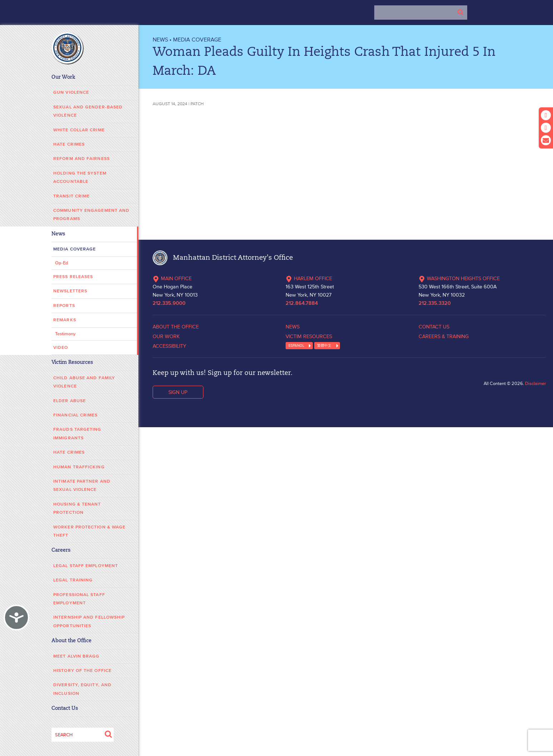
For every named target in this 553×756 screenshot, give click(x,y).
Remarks (65, 320)
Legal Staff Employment (86, 566)
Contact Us (65, 709)
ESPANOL (296, 345)
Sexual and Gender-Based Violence (88, 111)
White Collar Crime (79, 130)
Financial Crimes (76, 415)
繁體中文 (324, 345)
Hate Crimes (69, 144)
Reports (64, 306)
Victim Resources (72, 363)
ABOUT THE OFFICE (176, 327)
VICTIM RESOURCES (309, 336)
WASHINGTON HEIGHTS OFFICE (459, 278)
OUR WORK (166, 336)
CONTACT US (434, 327)
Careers (61, 550)
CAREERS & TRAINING (444, 336)
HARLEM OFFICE (309, 278)
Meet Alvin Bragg (76, 656)
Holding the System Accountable (80, 177)
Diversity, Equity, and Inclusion (82, 689)
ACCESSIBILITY (169, 346)
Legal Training (73, 580)
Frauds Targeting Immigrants (77, 434)
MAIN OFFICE (172, 278)
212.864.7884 (302, 303)
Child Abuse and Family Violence (84, 382)
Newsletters (70, 291)
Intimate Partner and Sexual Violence (82, 486)
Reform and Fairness (82, 159)
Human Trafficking (79, 467)
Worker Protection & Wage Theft (89, 531)
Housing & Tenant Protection (77, 508)
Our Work (63, 77)
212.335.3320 (435, 303)
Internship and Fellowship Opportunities (89, 621)
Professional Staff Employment (79, 599)
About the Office (71, 641)
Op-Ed (62, 263)
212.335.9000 (169, 303)
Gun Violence (71, 92)
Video (61, 348)
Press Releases (73, 277)
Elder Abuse (70, 401)
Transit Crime (71, 196)
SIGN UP (178, 392)
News (58, 234)
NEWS (160, 39)
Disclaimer (535, 383)
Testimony (65, 334)
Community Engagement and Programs (91, 215)
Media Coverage (75, 249)
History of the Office (82, 671)
